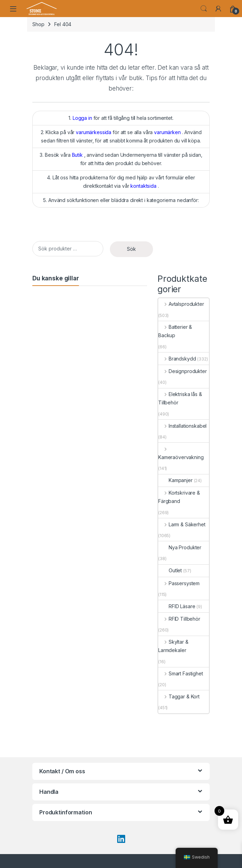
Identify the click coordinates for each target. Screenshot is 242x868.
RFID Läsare (177, 606)
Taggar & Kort (179, 696)
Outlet (170, 570)
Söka (204, 9)
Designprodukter (183, 371)
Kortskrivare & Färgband (179, 497)
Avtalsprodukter (181, 304)
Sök (131, 249)
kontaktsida (143, 186)
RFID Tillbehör (179, 619)
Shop (38, 24)
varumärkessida (94, 132)
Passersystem (179, 583)
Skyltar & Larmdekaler (173, 646)
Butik (77, 155)
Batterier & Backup (175, 331)
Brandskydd (177, 359)
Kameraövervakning (181, 453)
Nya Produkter (180, 547)
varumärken (167, 132)
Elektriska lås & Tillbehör (180, 398)
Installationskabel (182, 426)
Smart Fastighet (181, 673)
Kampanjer (175, 480)
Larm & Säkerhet (182, 524)
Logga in (82, 118)
